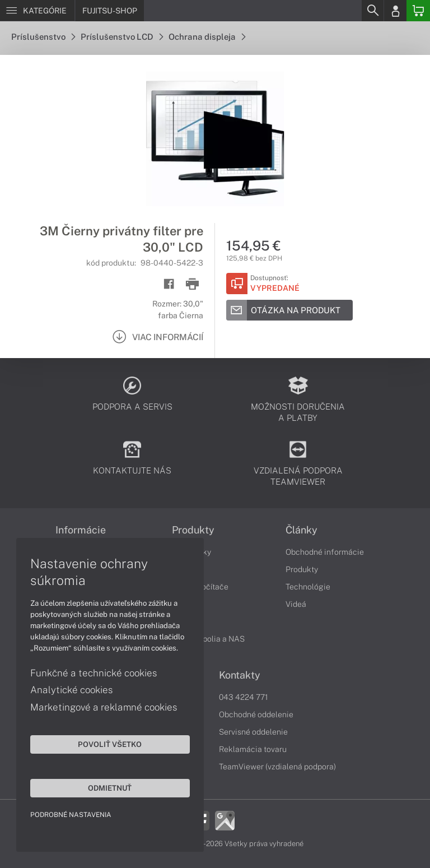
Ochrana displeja (207, 37)
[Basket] (418, 11)
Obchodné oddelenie (256, 714)
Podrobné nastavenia (71, 814)
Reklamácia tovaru (253, 749)
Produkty (302, 569)
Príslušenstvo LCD (122, 37)
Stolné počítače (200, 587)
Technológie (308, 587)
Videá (296, 604)
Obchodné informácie (325, 552)
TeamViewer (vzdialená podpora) (277, 767)
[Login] (395, 11)
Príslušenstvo (43, 37)
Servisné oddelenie (253, 732)
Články (302, 530)
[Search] (372, 11)
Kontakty (240, 675)
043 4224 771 (244, 697)
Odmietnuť (106, 787)
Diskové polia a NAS (208, 639)
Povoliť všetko (106, 744)
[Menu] (37, 11)
